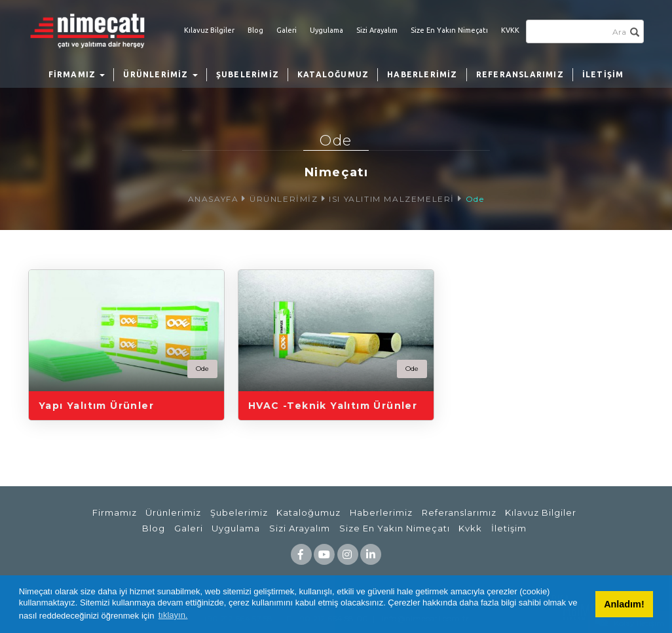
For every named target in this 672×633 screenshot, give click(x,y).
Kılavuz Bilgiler (209, 30)
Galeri (287, 30)
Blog (255, 30)
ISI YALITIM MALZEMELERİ (392, 199)
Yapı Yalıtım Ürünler (96, 406)
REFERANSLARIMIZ (520, 74)
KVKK (510, 30)
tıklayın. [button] (173, 615)
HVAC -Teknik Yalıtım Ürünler (333, 406)
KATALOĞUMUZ (333, 74)
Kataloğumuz (308, 512)
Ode (475, 199)
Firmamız (115, 512)
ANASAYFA (214, 199)
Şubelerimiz (239, 512)
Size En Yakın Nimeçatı (449, 30)
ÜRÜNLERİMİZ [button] (160, 74)
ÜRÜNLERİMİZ (284, 199)
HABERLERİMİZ (422, 74)
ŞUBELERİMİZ (248, 74)
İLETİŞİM (603, 74)
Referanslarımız (459, 512)
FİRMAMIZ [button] (77, 74)
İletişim (509, 528)
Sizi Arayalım (377, 30)
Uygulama (327, 30)
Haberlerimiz (381, 512)
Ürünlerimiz (173, 512)
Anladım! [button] (624, 604)
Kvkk (470, 528)
